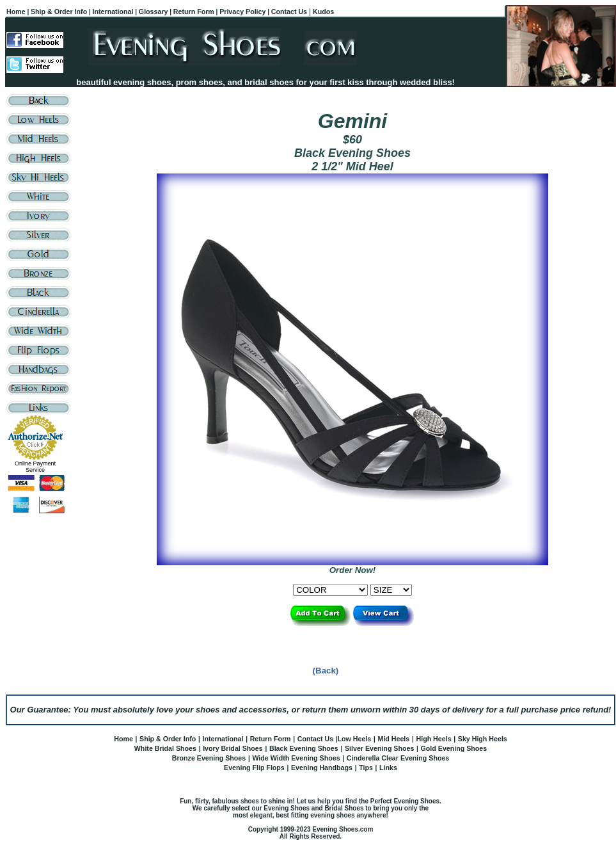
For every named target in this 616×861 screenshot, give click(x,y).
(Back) (326, 671)
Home (123, 739)
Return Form (271, 739)
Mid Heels (394, 739)
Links (388, 768)
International (223, 739)
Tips (366, 768)
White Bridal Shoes (165, 748)
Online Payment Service (35, 467)
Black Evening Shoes (304, 748)
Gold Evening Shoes (454, 748)
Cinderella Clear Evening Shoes (398, 758)
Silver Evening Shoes (379, 748)
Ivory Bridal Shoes (233, 748)
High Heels (433, 739)
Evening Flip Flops (254, 768)
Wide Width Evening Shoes (296, 758)
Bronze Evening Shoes (209, 758)
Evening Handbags (322, 768)
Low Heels (355, 739)
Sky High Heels (483, 739)
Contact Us (315, 739)
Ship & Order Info (168, 739)
